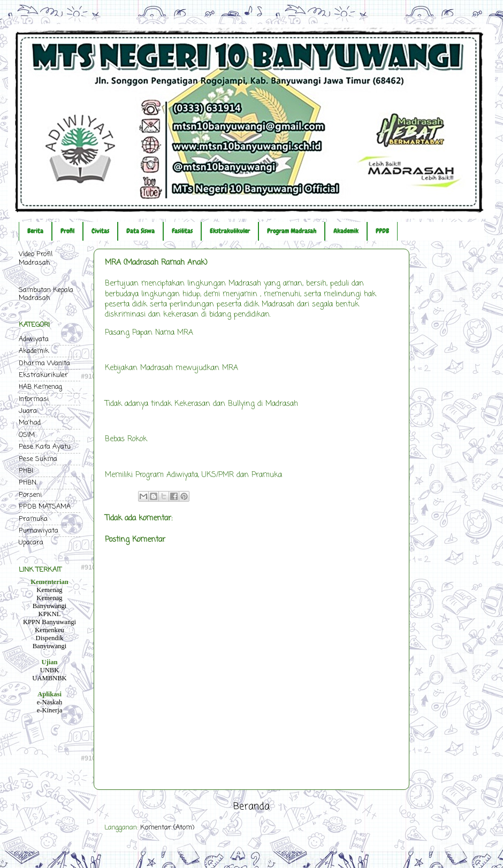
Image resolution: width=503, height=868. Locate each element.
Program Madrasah (292, 231)
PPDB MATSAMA (45, 507)
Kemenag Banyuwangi (50, 602)
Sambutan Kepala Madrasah (46, 294)
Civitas (100, 231)
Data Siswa (140, 231)
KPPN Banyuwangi (49, 622)
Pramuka (33, 519)
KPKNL (50, 614)
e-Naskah (50, 702)
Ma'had (30, 423)
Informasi (34, 399)
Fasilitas (182, 231)
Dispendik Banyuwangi (50, 642)
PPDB (382, 231)
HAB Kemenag (40, 387)
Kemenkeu (49, 630)
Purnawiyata (39, 531)
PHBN (28, 483)
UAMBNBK (49, 678)
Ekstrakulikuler (230, 231)
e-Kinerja (50, 710)
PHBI (26, 471)
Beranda (251, 807)
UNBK (50, 670)
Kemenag (49, 590)
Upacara (31, 543)
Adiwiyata (34, 339)
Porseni (30, 495)
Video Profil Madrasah (36, 258)
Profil (67, 231)
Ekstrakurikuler (43, 375)
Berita (35, 231)
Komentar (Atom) (167, 828)
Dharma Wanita (44, 363)
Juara (28, 411)
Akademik (346, 231)
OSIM (27, 435)
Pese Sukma (38, 459)
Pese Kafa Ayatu (45, 447)
